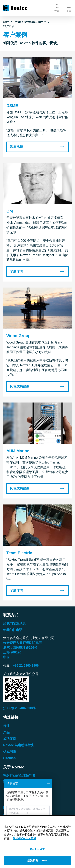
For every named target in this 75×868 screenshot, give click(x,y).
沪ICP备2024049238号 (20, 708)
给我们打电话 (13, 630)
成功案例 (10, 739)
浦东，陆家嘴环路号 (20, 648)
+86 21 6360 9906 (26, 666)
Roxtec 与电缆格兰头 (19, 745)
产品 (6, 732)
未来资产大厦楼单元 (23, 643)
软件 (6, 22)
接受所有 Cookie (37, 861)
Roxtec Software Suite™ (30, 22)
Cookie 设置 (37, 849)
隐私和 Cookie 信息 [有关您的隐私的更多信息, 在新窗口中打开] (24, 838)
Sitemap (9, 758)
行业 (6, 726)
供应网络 (10, 752)
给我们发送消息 (14, 624)
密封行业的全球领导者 (19, 776)
